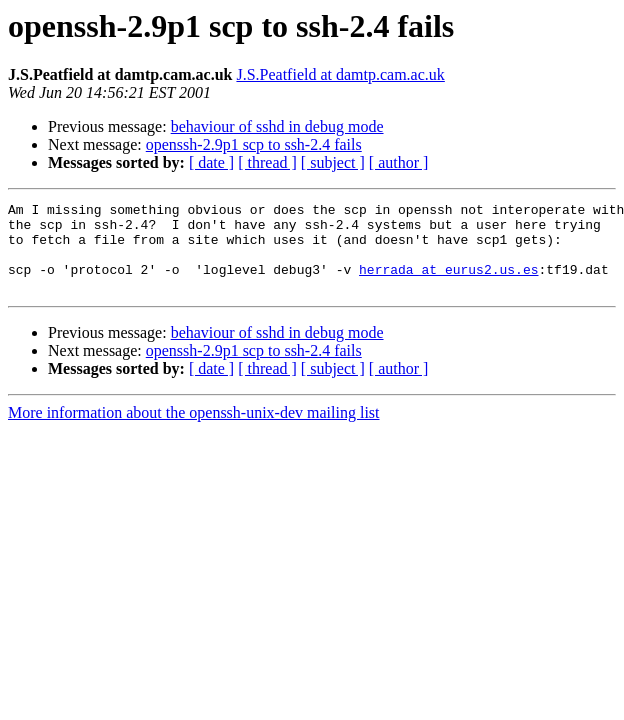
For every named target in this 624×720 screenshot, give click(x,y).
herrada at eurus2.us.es (448, 284)
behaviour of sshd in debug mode (277, 126)
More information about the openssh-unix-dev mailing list (194, 430)
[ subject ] (333, 162)
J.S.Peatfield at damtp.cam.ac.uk (340, 74)
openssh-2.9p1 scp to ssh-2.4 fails (254, 144)
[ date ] (211, 162)
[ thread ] (267, 162)
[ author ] (399, 162)
